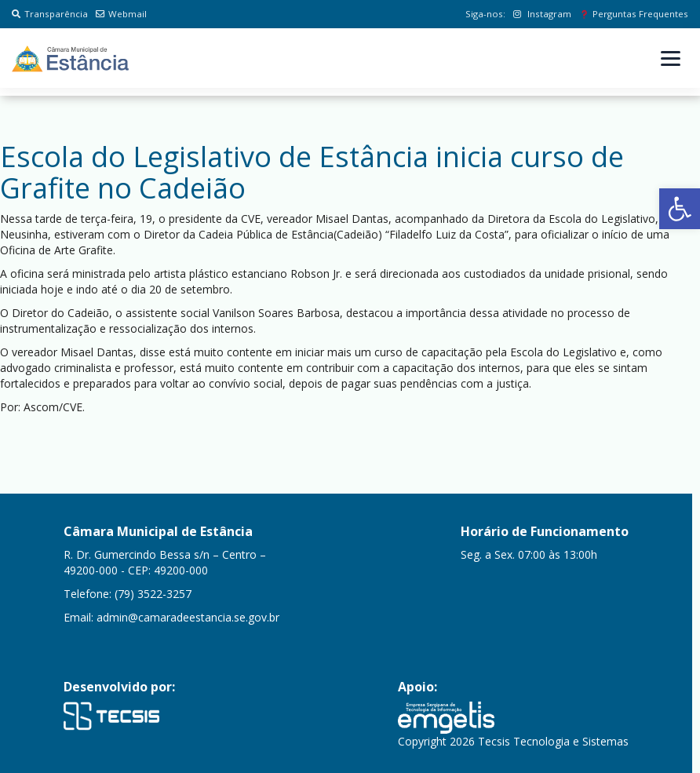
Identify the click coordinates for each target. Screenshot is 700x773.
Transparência (50, 14)
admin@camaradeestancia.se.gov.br (188, 617)
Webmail (121, 14)
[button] (680, 209)
